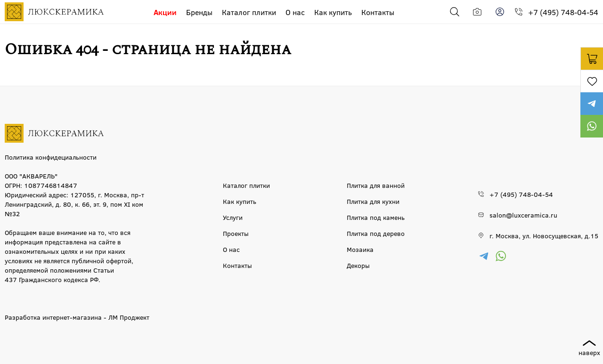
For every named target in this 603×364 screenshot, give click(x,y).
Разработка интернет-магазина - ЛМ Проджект (77, 317)
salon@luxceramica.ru (523, 215)
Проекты (236, 233)
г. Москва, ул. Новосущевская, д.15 (544, 235)
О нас (295, 12)
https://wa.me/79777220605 (592, 126)
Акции (165, 12)
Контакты (378, 12)
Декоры (358, 265)
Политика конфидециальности (51, 157)
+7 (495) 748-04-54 (563, 12)
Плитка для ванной (376, 185)
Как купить (333, 12)
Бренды (199, 12)
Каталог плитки (249, 12)
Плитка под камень (376, 217)
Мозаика (360, 249)
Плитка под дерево (376, 233)
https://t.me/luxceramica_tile (592, 104)
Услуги (233, 217)
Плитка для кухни (373, 201)
